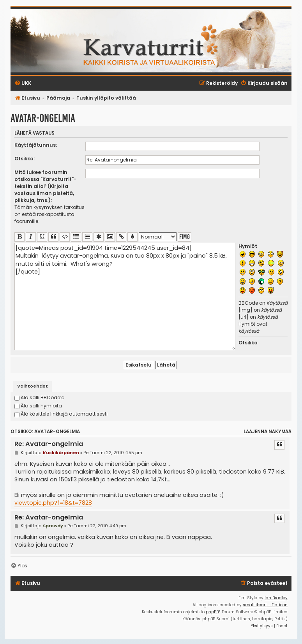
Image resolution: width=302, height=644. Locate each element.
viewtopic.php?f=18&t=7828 (53, 503)
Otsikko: (25, 159)
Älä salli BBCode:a (40, 397)
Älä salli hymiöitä (38, 406)
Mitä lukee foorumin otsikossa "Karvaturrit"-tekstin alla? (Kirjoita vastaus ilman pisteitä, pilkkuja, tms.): (45, 186)
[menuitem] (264, 583)
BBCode (248, 303)
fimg (185, 237)
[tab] (33, 387)
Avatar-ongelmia (43, 118)
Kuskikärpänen (61, 453)
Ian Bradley (276, 598)
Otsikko (248, 343)
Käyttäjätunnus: (36, 145)
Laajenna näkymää (268, 432)
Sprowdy (53, 526)
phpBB (212, 612)
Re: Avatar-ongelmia (49, 444)
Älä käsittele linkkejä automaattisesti (61, 414)
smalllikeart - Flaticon (265, 605)
